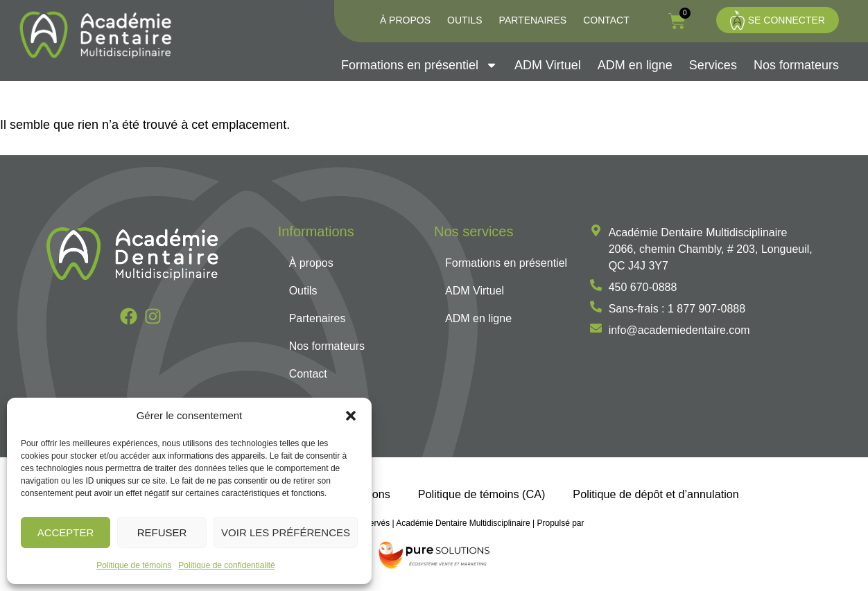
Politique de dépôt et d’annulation (656, 494)
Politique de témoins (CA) (482, 494)
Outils (465, 20)
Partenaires (533, 20)
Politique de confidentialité (226, 565)
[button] (351, 416)
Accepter (66, 532)
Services (713, 65)
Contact (606, 20)
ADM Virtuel (548, 65)
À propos (405, 20)
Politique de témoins (134, 565)
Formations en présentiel (419, 65)
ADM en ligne (635, 65)
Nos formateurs (796, 65)
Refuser (162, 532)
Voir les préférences (286, 532)
